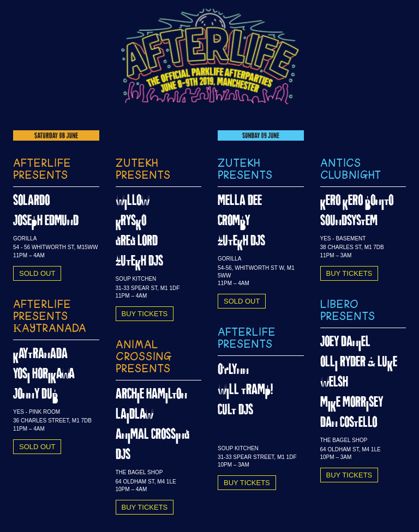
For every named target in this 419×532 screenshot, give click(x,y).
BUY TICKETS (145, 314)
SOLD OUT (37, 273)
